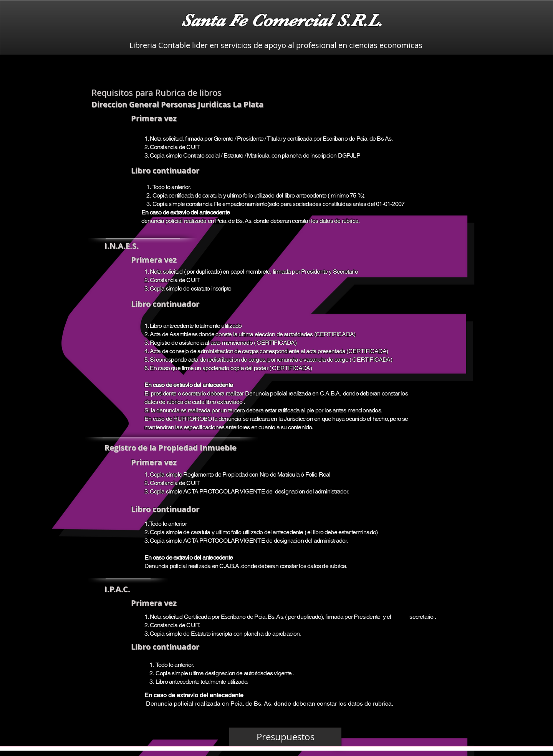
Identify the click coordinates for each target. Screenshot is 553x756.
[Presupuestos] (285, 737)
